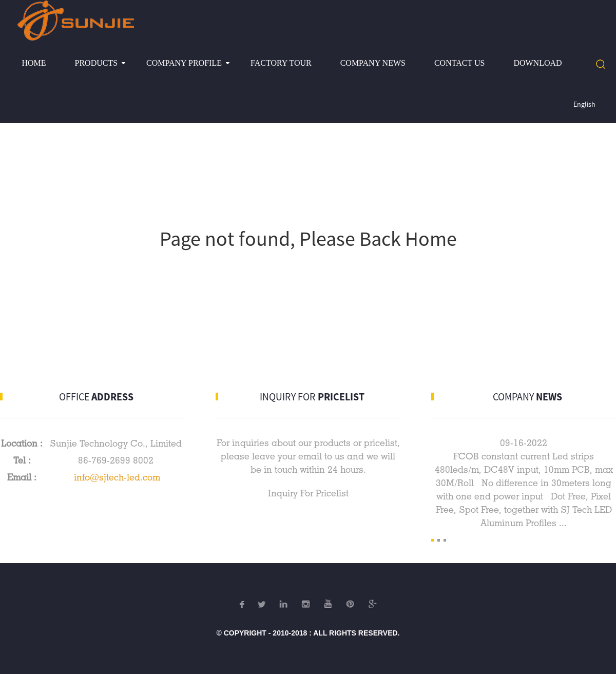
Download (537, 63)
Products (97, 63)
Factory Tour (281, 63)
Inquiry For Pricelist (308, 493)
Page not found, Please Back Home (308, 239)
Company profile (184, 63)
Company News (373, 63)
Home (34, 63)
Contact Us (459, 63)
